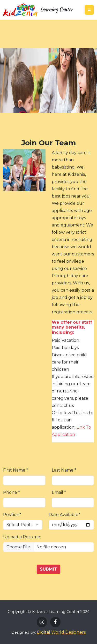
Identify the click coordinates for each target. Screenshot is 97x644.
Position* (12, 515)
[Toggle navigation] (89, 10)
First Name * (16, 470)
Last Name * (64, 470)
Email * (59, 492)
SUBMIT (48, 569)
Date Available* (64, 515)
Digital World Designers (61, 632)
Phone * (12, 492)
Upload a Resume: (22, 537)
